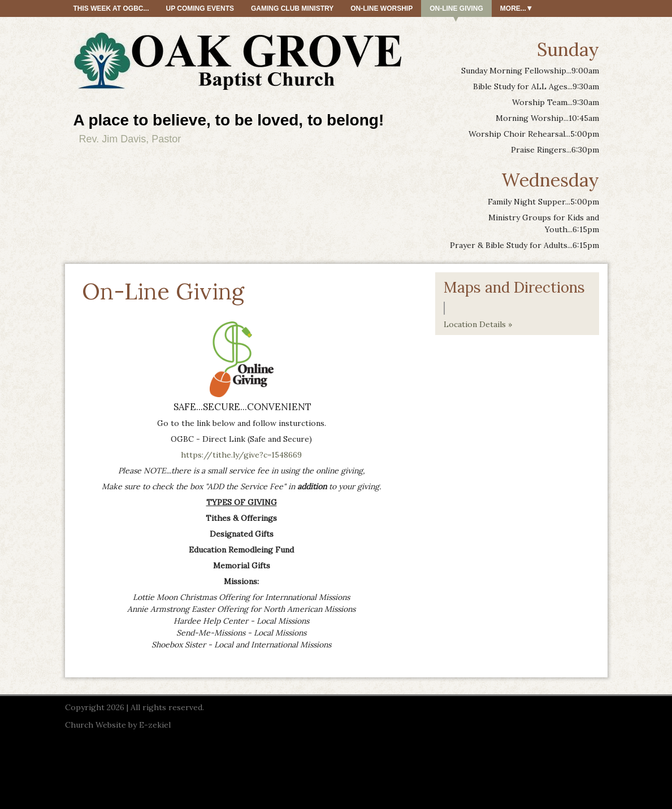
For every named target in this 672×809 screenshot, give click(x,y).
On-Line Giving (456, 8)
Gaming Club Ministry (292, 8)
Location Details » (478, 324)
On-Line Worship (381, 8)
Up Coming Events (200, 8)
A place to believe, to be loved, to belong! (229, 120)
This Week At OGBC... (111, 8)
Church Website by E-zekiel (118, 725)
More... (513, 8)
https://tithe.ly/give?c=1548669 (241, 455)
